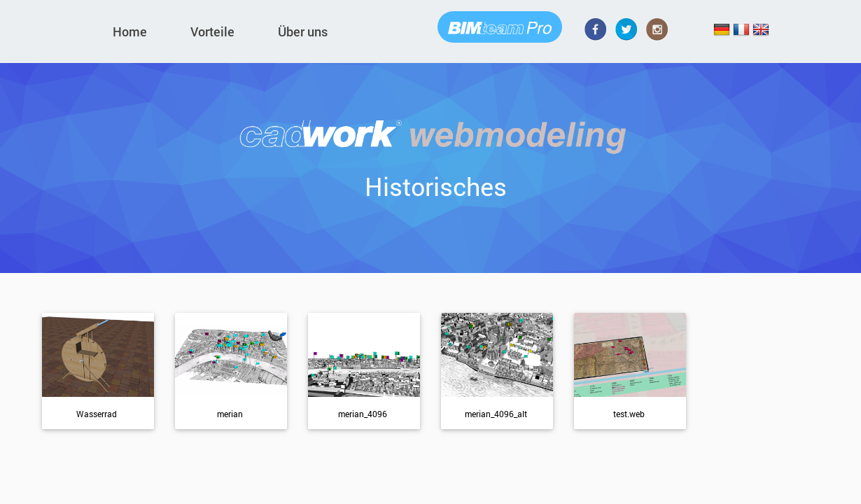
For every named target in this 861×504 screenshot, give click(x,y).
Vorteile (212, 31)
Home (130, 31)
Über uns (303, 31)
